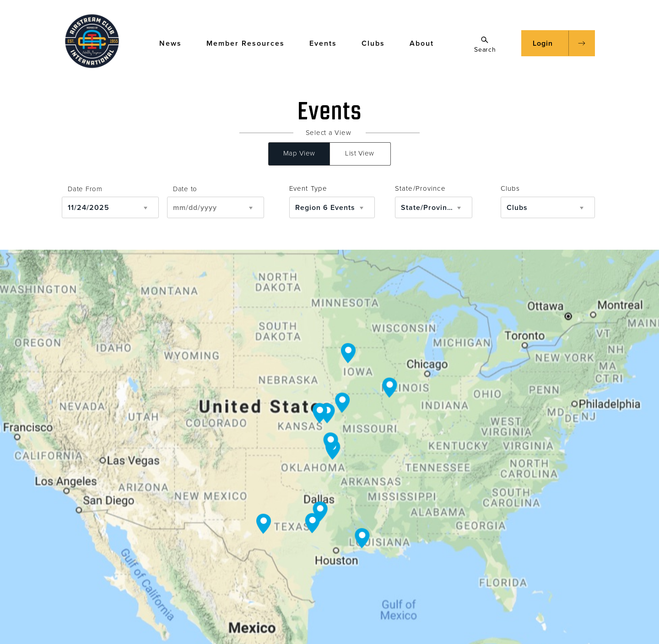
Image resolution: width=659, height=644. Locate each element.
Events (327, 43)
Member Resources (250, 43)
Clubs (378, 43)
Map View (299, 153)
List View (360, 153)
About (426, 43)
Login (543, 43)
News (175, 43)
